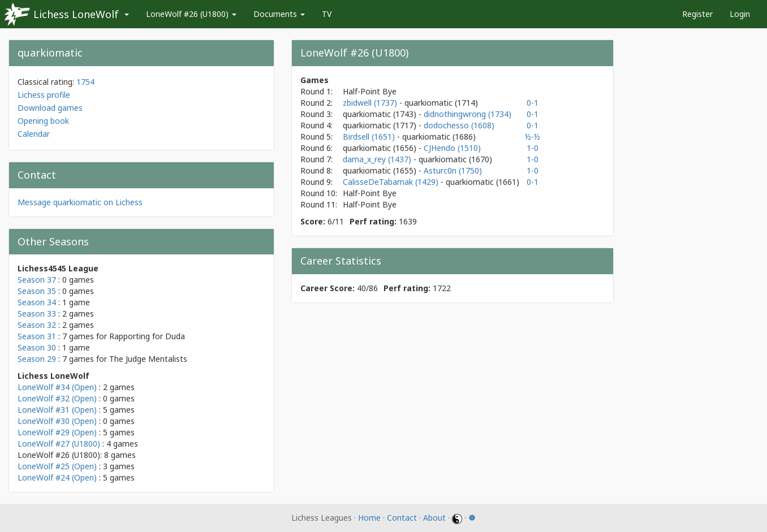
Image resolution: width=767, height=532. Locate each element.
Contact (402, 518)
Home (369, 518)
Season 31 (37, 336)
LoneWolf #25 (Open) (57, 466)
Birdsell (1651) (370, 137)
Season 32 (37, 325)
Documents (279, 14)
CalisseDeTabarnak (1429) (392, 182)
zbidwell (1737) (371, 103)
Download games (50, 108)
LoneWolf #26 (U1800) (191, 14)
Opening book (43, 121)
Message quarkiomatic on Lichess (80, 202)
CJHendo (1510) (452, 148)
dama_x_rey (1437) (378, 159)
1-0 (533, 148)
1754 (85, 82)
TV (327, 14)
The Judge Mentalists (148, 359)
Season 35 (37, 291)
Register (697, 14)
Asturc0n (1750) (453, 170)
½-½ (533, 137)
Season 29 (37, 359)
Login (740, 14)
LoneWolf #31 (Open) (57, 410)
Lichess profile (44, 95)
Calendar (34, 134)
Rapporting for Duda (147, 336)
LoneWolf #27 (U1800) (59, 444)
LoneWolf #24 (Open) (57, 477)
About (434, 518)
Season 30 (37, 347)
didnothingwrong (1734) (467, 114)
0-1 (533, 103)
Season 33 (37, 313)
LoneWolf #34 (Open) (57, 387)
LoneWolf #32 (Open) (57, 398)
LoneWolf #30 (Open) (57, 421)
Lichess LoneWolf (76, 14)
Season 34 (37, 302)
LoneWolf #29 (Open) (57, 432)
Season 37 (37, 280)
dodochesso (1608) (459, 125)
